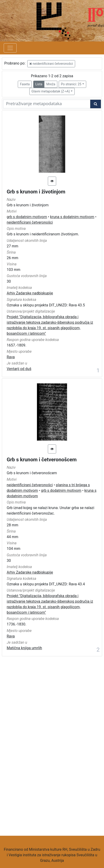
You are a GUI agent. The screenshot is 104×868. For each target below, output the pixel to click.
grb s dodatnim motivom (27, 217)
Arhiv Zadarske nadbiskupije (30, 293)
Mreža (51, 84)
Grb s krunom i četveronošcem (42, 460)
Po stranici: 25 (71, 84)
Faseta (25, 84)
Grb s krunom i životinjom (36, 192)
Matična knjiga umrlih (24, 648)
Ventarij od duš (19, 369)
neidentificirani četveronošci (51, 64)
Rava (11, 357)
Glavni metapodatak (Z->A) (51, 91)
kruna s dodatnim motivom (72, 217)
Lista (39, 84)
